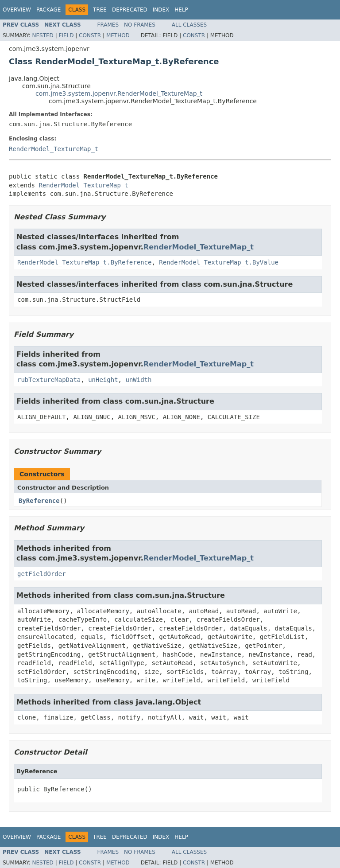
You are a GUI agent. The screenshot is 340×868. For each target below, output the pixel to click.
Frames (108, 25)
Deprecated (130, 10)
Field (66, 35)
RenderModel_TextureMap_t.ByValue (219, 262)
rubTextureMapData (49, 380)
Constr (90, 35)
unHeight (103, 380)
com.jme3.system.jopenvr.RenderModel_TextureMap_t (119, 93)
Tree (100, 10)
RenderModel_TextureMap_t (54, 149)
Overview (17, 10)
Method (118, 35)
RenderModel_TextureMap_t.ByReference (84, 262)
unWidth (138, 380)
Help (181, 10)
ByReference (39, 501)
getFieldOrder (42, 574)
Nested (42, 35)
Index (161, 10)
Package (48, 10)
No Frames (140, 25)
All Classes (189, 25)
